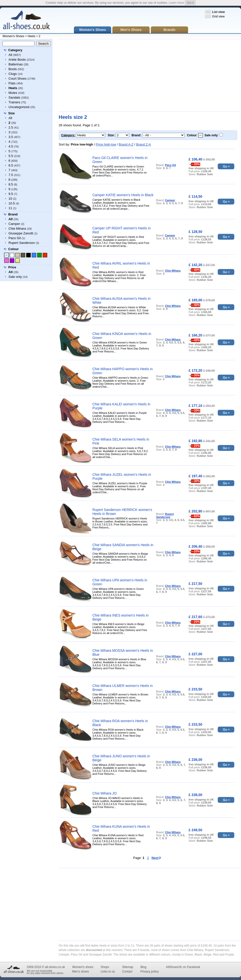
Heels (31, 36)
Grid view (218, 16)
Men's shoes (81, 972)
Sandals (14, 97)
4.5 (11, 146)
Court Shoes (17, 79)
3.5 (11, 137)
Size (11, 113)
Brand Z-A (143, 144)
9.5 (11, 194)
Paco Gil (15, 238)
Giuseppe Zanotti (21, 233)
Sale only (15, 277)
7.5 (11, 175)
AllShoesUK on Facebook (183, 967)
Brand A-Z (126, 144)
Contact (127, 972)
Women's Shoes (13, 36)
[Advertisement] (115, 75)
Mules (13, 93)
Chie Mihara (17, 229)
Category (15, 50)
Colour (13, 249)
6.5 (11, 165)
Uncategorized (19, 107)
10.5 (12, 203)
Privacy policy (149, 972)
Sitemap (128, 967)
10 (10, 199)
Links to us (108, 972)
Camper (14, 224)
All (10, 55)
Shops (105, 967)
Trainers (14, 102)
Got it (190, 3)
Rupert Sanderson (22, 243)
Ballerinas (16, 64)
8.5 (11, 184)
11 (10, 208)
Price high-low (106, 144)
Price (12, 267)
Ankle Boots (17, 60)
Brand (13, 214)
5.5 (11, 156)
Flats (12, 83)
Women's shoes (83, 967)
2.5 (11, 127)
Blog (143, 967)
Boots (13, 69)
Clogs (13, 74)
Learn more (176, 3)
